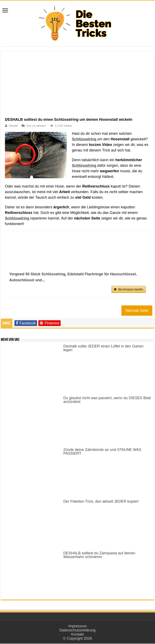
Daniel (13, 126)
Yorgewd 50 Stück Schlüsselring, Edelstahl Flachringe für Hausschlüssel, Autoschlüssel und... (74, 277)
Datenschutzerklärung (77, 631)
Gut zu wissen (36, 126)
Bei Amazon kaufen (131, 290)
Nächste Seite (137, 311)
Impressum (77, 626)
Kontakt (77, 635)
